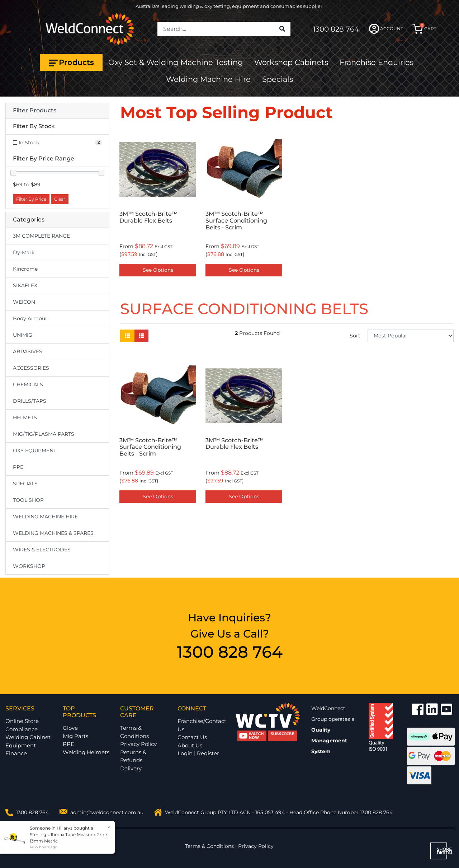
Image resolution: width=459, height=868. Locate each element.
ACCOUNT (386, 29)
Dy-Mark (24, 252)
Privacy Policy (138, 744)
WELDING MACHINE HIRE (45, 517)
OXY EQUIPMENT (35, 451)
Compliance (22, 729)
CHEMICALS (28, 384)
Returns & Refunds (133, 756)
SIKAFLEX (25, 285)
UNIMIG (23, 335)
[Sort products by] (411, 336)
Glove (70, 728)
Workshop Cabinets (291, 62)
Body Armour (30, 318)
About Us (190, 745)
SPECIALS (25, 484)
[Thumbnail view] (127, 336)
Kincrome (25, 269)
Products (71, 62)
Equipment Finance (21, 750)
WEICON (24, 302)
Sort (355, 336)
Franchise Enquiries (377, 62)
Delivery (131, 768)
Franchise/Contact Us (202, 725)
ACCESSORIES (31, 368)
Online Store (22, 721)
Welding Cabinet (28, 737)
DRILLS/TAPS (30, 401)
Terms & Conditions (134, 732)
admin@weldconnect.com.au (107, 812)
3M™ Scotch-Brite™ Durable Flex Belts (148, 217)
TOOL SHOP (28, 500)
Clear (60, 199)
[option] (158, 205)
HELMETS (25, 417)
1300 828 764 (336, 29)
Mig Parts (75, 736)
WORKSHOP (29, 566)
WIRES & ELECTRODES (42, 550)
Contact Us (192, 737)
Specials (278, 79)
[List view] (141, 336)
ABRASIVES (28, 351)
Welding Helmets (86, 752)
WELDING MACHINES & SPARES (53, 533)
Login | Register (198, 753)
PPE (18, 467)
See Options (158, 270)
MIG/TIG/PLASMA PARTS (44, 434)
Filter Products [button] (35, 111)
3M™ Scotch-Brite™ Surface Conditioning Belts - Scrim (236, 221)
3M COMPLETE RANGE (41, 236)
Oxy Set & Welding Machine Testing (176, 62)
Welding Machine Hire (208, 79)
